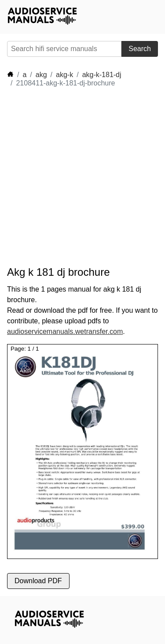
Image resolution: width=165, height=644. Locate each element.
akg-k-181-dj (102, 75)
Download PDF (38, 581)
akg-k (64, 75)
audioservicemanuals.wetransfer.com (65, 331)
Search (140, 49)
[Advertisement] (82, 177)
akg (41, 75)
